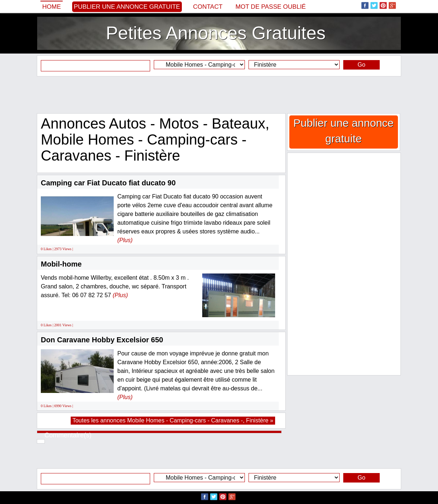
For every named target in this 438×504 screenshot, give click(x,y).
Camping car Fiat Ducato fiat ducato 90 (108, 183)
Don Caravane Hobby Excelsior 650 (102, 340)
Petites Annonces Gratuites (216, 33)
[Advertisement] (219, 95)
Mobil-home (61, 264)
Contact (208, 7)
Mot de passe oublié (271, 7)
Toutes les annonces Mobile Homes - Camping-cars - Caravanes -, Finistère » (173, 420)
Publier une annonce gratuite (127, 7)
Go (361, 65)
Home (52, 7)
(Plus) (125, 240)
